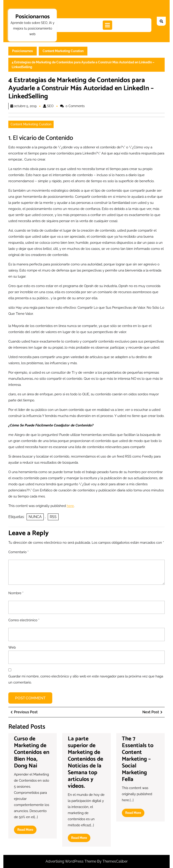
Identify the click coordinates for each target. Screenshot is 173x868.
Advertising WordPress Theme (71, 861)
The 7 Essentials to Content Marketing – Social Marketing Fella (138, 759)
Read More (27, 831)
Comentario (18, 552)
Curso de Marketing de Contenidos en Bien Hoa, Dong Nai (32, 752)
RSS (53, 517)
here (70, 506)
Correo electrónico (24, 620)
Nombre (16, 593)
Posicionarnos (33, 17)
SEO (50, 106)
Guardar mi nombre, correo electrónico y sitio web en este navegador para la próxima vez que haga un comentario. (86, 679)
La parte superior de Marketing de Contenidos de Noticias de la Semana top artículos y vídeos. (85, 762)
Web (12, 647)
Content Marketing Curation (63, 51)
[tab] (107, 25)
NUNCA (35, 517)
